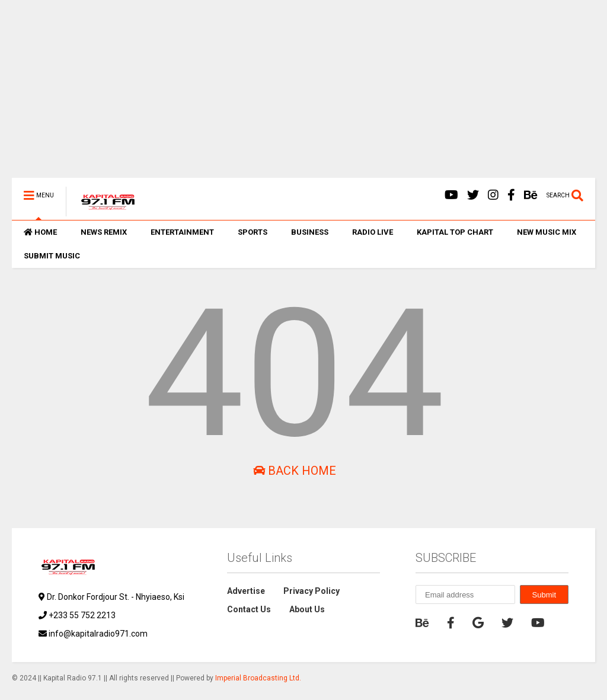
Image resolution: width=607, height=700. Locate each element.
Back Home (295, 471)
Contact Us (249, 609)
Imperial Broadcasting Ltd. (258, 678)
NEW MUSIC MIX (547, 232)
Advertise (246, 591)
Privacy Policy (312, 591)
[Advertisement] (303, 95)
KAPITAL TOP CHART (455, 232)
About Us (307, 609)
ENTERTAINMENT (182, 232)
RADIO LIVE (373, 232)
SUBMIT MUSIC (52, 256)
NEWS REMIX (104, 232)
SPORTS (253, 232)
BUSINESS (310, 232)
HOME (40, 232)
